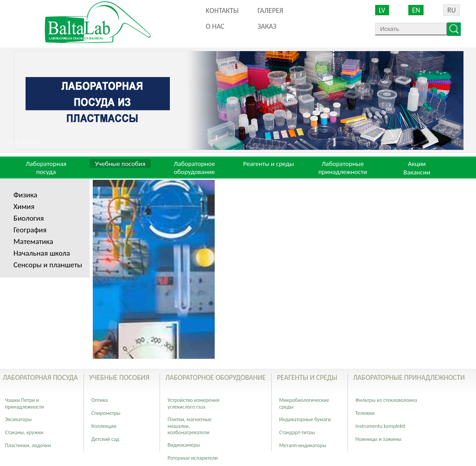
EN (416, 10)
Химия (24, 207)
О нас (215, 26)
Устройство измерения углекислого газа (194, 403)
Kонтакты (222, 11)
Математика (33, 242)
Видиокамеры (184, 445)
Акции (417, 164)
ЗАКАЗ (267, 26)
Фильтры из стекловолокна (386, 400)
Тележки (365, 413)
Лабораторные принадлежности (343, 168)
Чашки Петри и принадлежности (24, 403)
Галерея (270, 11)
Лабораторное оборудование (195, 168)
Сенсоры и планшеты (48, 265)
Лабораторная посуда (46, 168)
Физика (25, 195)
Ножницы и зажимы (379, 439)
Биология (29, 218)
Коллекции (104, 426)
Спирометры (106, 413)
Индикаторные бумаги (305, 419)
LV (382, 10)
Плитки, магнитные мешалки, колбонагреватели (190, 426)
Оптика (100, 400)
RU (452, 10)
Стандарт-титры (297, 432)
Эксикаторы (18, 419)
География (30, 230)
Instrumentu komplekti (380, 426)
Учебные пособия (120, 164)
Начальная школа (42, 253)
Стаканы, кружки (24, 432)
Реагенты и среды (268, 164)
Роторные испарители (193, 458)
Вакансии (417, 172)
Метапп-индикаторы (303, 445)
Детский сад (105, 439)
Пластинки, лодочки (28, 445)
